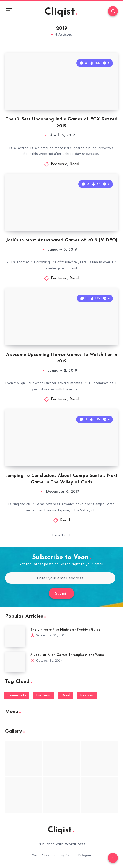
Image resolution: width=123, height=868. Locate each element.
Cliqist (61, 12)
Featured (59, 164)
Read (74, 164)
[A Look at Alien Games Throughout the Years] (15, 662)
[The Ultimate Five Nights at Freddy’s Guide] (15, 636)
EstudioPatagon (78, 855)
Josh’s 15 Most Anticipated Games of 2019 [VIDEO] (62, 240)
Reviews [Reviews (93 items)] (87, 695)
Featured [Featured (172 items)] (44, 695)
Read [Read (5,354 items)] (66, 695)
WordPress (75, 844)
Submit (61, 594)
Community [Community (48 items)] (17, 695)
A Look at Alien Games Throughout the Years (67, 655)
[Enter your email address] (60, 578)
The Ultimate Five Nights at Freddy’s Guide (65, 630)
